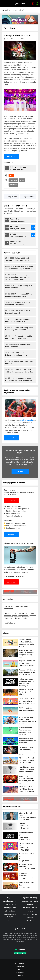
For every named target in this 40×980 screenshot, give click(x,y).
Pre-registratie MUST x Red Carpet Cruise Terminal (19, 337)
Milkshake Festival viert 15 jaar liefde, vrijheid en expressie (26, 789)
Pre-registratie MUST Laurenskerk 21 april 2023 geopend (19, 379)
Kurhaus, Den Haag (18, 168)
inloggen (10, 898)
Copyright (20, 972)
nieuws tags (10, 911)
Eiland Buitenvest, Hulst (19, 243)
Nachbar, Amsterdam (19, 220)
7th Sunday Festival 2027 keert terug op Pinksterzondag (26, 760)
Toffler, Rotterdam (17, 228)
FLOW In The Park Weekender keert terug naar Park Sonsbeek (25, 731)
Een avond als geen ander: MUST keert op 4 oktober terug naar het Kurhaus (18, 277)
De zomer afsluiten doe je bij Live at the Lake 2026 (26, 692)
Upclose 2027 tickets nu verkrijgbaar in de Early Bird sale (27, 672)
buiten (26, 618)
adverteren (30, 921)
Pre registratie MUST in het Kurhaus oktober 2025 (19, 295)
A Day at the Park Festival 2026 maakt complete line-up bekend (27, 654)
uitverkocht (23, 614)
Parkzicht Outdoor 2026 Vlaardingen (27, 836)
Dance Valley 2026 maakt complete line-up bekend (27, 740)
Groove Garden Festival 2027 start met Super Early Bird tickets (26, 643)
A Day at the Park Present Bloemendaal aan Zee (27, 816)
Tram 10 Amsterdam (27, 826)
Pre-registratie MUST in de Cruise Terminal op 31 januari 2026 (20, 268)
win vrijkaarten (10, 908)
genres (30, 904)
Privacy (20, 969)
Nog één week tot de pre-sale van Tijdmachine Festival (27, 663)
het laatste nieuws (30, 908)
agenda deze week (10, 901)
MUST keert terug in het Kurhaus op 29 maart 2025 (19, 329)
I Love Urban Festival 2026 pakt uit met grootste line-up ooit (27, 701)
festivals (11, 438)
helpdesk (30, 918)
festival (7, 614)
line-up (18, 618)
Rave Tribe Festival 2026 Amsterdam (27, 847)
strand (33, 614)
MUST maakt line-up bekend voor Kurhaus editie (18, 354)
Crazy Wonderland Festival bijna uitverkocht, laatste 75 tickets (27, 721)
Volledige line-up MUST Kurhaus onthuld (19, 287)
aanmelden (11, 500)
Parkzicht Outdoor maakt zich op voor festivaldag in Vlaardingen (26, 682)
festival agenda (27, 420)
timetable (8, 618)
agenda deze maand (30, 901)
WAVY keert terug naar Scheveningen (26, 709)
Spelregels (20, 966)
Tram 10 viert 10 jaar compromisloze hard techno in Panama (27, 769)
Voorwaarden (20, 963)
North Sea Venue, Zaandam (19, 235)
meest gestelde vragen (10, 915)
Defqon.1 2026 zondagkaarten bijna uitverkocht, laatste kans (27, 780)
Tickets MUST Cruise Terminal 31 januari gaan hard (18, 259)
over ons (10, 921)
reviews (20, 471)
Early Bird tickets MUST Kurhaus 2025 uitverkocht (19, 320)
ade (15, 614)
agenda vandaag (30, 898)
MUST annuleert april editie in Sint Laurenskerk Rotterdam (19, 371)
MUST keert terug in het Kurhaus (19, 362)
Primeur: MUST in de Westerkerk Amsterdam (18, 303)
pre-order (11, 156)
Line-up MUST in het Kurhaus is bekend (18, 312)
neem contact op (30, 914)
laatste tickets (10, 623)
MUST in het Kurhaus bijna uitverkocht (18, 346)
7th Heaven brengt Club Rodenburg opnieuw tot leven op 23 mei (27, 751)
